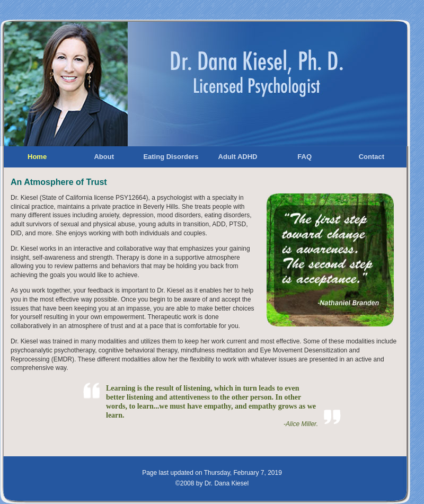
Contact (372, 157)
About (104, 157)
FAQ (304, 157)
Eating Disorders (171, 157)
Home (37, 157)
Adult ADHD (238, 157)
